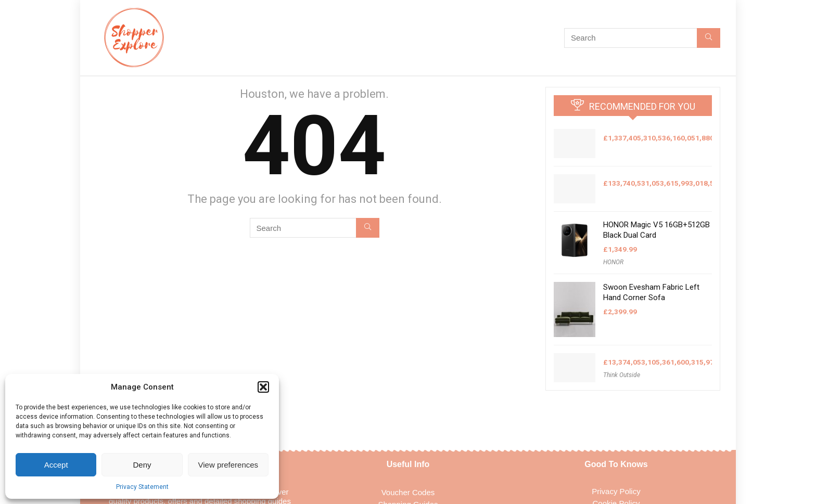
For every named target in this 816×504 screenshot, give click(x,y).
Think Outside (622, 375)
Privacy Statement (142, 487)
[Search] (709, 38)
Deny (142, 465)
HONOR (613, 262)
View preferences (228, 465)
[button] (263, 387)
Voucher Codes (408, 492)
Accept (56, 465)
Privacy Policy (616, 491)
